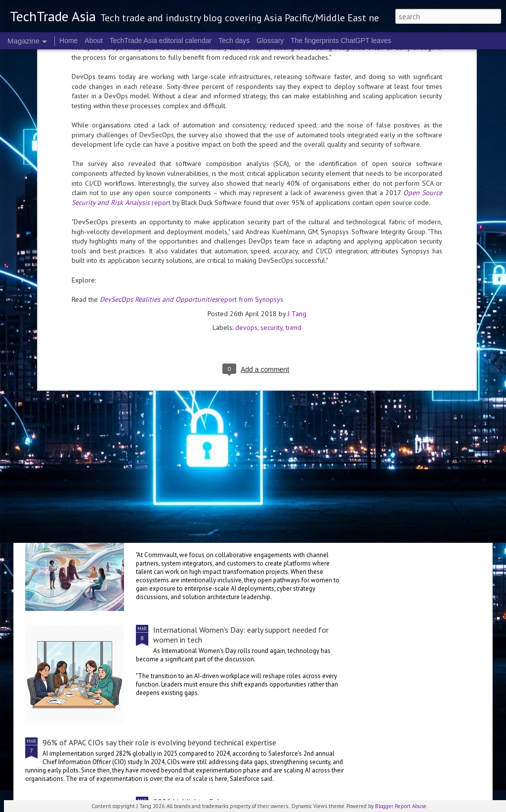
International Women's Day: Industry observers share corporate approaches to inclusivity (240, 522)
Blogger (384, 806)
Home (68, 41)
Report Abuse (411, 806)
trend (294, 185)
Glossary (270, 41)
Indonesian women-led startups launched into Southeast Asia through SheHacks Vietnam (190, 441)
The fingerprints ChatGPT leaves (341, 41)
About (94, 41)
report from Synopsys (191, 157)
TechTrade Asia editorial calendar (161, 41)
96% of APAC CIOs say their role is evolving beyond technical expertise (159, 742)
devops (246, 185)
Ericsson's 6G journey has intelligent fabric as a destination (140, 365)
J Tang (297, 171)
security (272, 185)
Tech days (234, 41)
